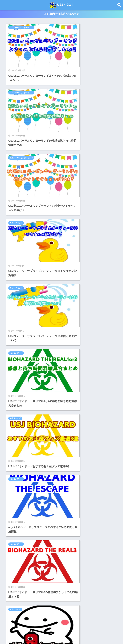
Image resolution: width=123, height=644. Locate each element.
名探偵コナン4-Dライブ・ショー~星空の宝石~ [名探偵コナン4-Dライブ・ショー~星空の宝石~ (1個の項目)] (28, 594)
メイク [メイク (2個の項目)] (24, 588)
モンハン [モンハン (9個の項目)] (57, 588)
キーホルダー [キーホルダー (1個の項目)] (98, 571)
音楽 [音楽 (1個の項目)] (61, 605)
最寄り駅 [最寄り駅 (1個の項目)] (64, 599)
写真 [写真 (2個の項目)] (100, 588)
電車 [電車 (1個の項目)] (53, 605)
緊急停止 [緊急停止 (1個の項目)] (104, 599)
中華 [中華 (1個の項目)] (84, 588)
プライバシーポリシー (62, 635)
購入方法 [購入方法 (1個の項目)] (28, 605)
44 (84, 297)
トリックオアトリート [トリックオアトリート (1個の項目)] (17, 582)
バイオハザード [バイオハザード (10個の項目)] (57, 582)
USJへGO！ (62, 5)
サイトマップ (101, 635)
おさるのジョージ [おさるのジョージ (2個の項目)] (16, 571)
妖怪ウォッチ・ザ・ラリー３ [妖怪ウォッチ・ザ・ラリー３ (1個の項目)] (20, 599)
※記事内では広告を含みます (62, 14)
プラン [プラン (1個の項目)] (106, 582)
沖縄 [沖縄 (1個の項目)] (94, 599)
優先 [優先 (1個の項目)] (92, 588)
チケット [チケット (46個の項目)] (86, 576)
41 (71, 297)
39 (52, 297)
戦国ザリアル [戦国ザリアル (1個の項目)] (43, 599)
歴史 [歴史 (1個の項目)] (86, 599)
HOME (61, 628)
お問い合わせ (84, 635)
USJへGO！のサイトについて (31, 635)
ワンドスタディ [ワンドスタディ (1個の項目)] (71, 588)
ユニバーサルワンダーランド (22, 28)
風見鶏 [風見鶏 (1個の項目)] (70, 605)
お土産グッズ (16, 184)
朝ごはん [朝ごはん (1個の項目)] (76, 599)
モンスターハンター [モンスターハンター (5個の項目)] (40, 588)
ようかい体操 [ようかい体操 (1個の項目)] (61, 571)
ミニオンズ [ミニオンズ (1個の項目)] (13, 588)
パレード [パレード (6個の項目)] (72, 582)
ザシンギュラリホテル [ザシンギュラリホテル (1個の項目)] (53, 576)
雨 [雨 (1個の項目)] (46, 605)
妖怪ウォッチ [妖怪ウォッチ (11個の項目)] (58, 594)
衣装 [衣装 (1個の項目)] (10, 605)
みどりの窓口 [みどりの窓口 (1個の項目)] (45, 571)
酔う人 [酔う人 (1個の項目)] (38, 605)
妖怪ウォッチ (72, 236)
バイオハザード (73, 132)
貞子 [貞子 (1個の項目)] (18, 605)
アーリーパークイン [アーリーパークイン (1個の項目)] (79, 571)
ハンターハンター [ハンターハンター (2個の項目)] (39, 582)
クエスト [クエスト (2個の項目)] (12, 576)
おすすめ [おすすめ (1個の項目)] (31, 571)
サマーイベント (73, 80)
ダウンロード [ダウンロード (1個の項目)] (72, 576)
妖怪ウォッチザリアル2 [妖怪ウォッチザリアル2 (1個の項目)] (78, 594)
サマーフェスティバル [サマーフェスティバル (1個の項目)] (29, 576)
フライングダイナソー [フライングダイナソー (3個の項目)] (90, 582)
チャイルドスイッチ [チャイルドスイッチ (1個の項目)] (102, 576)
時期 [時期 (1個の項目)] (54, 599)
